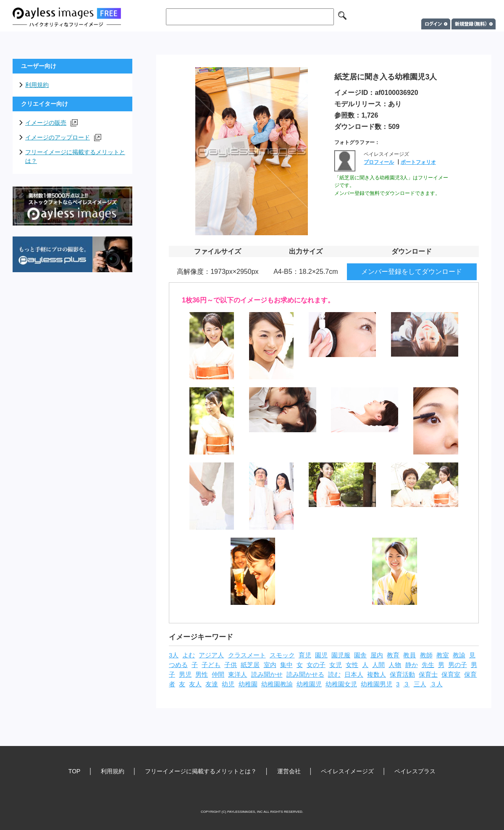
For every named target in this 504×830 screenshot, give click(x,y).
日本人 (354, 675)
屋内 (377, 655)
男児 (185, 675)
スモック (282, 655)
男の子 (458, 665)
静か (412, 665)
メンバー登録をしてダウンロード (412, 272)
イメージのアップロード (63, 138)
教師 (426, 655)
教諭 (459, 655)
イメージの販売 (51, 123)
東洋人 (238, 675)
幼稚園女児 (341, 684)
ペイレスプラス (415, 771)
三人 (420, 684)
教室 (443, 655)
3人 (174, 655)
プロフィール (379, 162)
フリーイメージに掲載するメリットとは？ (75, 156)
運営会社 (289, 771)
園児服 (341, 655)
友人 (195, 684)
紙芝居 (250, 665)
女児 (336, 665)
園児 (321, 655)
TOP (75, 771)
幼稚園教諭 (277, 684)
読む (334, 675)
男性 (202, 675)
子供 (231, 665)
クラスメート (247, 655)
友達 (212, 684)
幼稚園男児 (377, 684)
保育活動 (402, 675)
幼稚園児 (309, 684)
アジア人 (211, 655)
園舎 (360, 655)
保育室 (451, 675)
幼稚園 (248, 684)
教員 (409, 655)
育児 (305, 655)
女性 (352, 665)
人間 (378, 665)
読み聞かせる (305, 675)
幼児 (228, 684)
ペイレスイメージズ (347, 771)
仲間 (218, 675)
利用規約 (37, 85)
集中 (286, 665)
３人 (436, 684)
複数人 (377, 675)
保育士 (428, 675)
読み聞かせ (267, 675)
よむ (189, 655)
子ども (211, 665)
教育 (393, 655)
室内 (270, 665)
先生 (428, 665)
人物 (395, 665)
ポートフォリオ (418, 162)
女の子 (316, 665)
